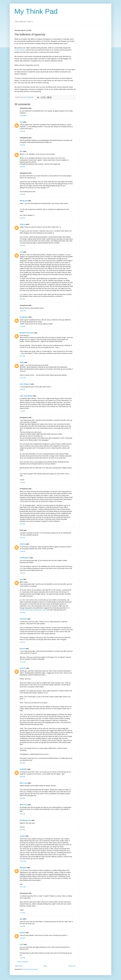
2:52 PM (22, 938)
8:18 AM (22, 194)
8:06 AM (22, 167)
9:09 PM (22, 798)
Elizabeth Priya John (27, 333)
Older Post (72, 966)
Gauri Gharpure (25, 384)
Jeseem (22, 836)
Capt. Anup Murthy (26, 396)
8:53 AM (22, 830)
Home (45, 966)
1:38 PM (22, 551)
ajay (21, 919)
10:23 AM (23, 311)
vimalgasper (24, 317)
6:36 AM (22, 390)
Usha (21, 944)
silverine (23, 224)
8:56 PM (22, 777)
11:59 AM (23, 861)
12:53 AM (23, 116)
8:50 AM (22, 299)
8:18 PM (22, 613)
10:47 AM (23, 887)
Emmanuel (23, 619)
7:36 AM (22, 145)
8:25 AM (22, 218)
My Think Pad (36, 11)
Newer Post (19, 966)
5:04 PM (22, 926)
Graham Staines (20, 50)
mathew (22, 933)
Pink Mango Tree (25, 820)
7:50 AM (22, 482)
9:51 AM (22, 538)
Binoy (22, 362)
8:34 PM (22, 642)
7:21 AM (22, 913)
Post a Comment (23, 962)
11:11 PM (23, 662)
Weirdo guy (24, 201)
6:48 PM (22, 573)
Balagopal (23, 868)
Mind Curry (23, 783)
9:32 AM (22, 524)
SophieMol (23, 769)
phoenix (22, 649)
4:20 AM (22, 131)
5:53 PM (22, 356)
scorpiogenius (25, 558)
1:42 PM (22, 958)
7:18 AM (22, 411)
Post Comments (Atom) (30, 969)
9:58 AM (22, 763)
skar (21, 122)
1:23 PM (22, 327)
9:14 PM (22, 814)
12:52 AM (23, 378)
